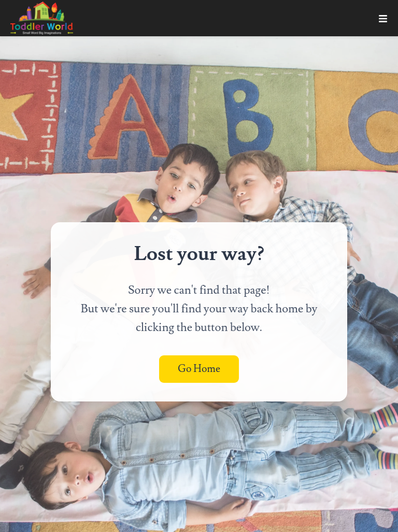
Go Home (199, 369)
